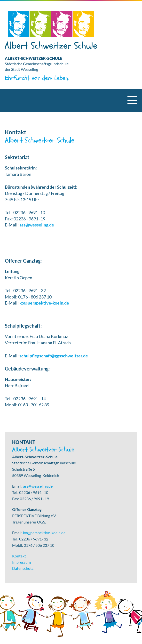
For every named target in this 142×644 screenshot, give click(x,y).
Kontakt (19, 556)
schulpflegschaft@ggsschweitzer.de (54, 356)
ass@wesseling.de (37, 225)
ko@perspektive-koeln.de (44, 303)
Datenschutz (23, 568)
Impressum (21, 562)
